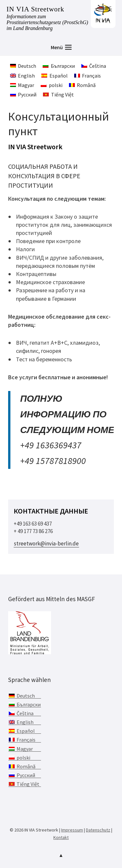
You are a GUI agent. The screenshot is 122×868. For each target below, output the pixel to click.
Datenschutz (98, 830)
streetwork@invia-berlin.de (46, 543)
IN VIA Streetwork (35, 9)
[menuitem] (23, 66)
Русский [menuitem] (27, 94)
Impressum (72, 830)
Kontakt (61, 837)
